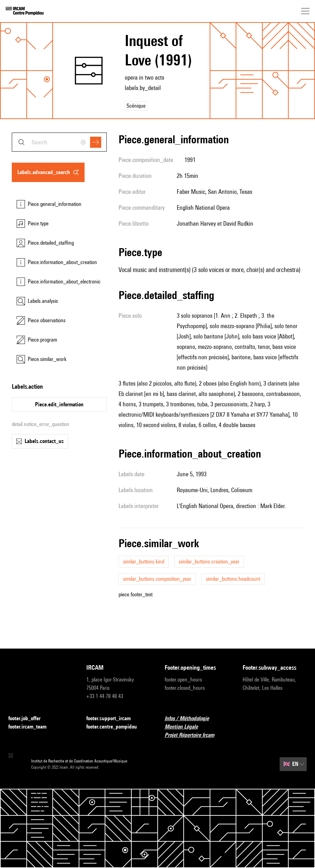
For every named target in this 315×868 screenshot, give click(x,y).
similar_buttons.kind (144, 562)
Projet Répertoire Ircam (194, 735)
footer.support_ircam (113, 719)
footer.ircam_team (32, 727)
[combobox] (59, 142)
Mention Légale (185, 727)
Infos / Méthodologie (191, 719)
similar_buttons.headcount (233, 579)
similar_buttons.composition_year (157, 579)
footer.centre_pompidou (116, 727)
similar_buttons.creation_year (209, 562)
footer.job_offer (29, 719)
